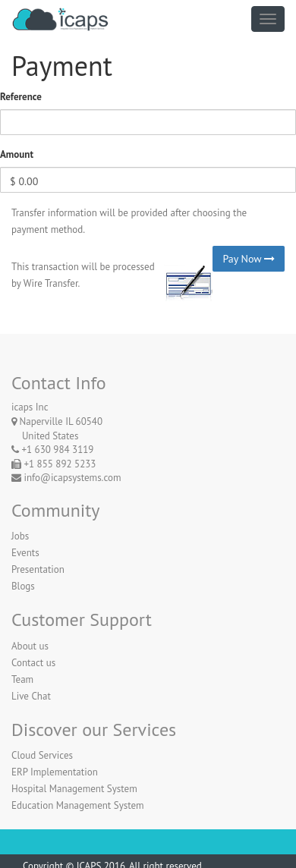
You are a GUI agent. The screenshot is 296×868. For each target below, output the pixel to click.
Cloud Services (42, 755)
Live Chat (31, 696)
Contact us (33, 663)
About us (30, 646)
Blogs (23, 586)
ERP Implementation (55, 772)
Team (22, 679)
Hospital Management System (74, 789)
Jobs (20, 536)
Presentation (38, 569)
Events (25, 553)
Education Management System (78, 805)
